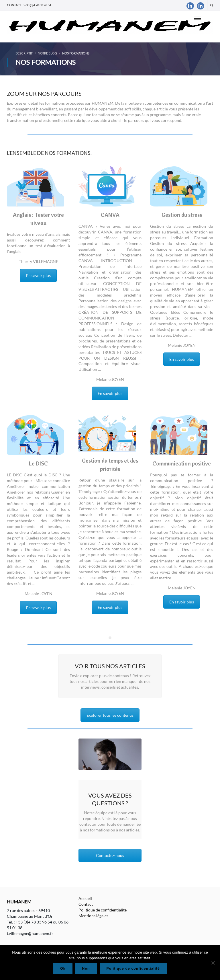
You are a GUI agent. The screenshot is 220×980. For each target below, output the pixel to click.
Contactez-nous (110, 855)
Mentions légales (93, 916)
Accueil (85, 898)
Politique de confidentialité (103, 910)
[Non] (213, 963)
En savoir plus (38, 275)
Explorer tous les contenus (110, 715)
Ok (63, 969)
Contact (86, 904)
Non (86, 969)
